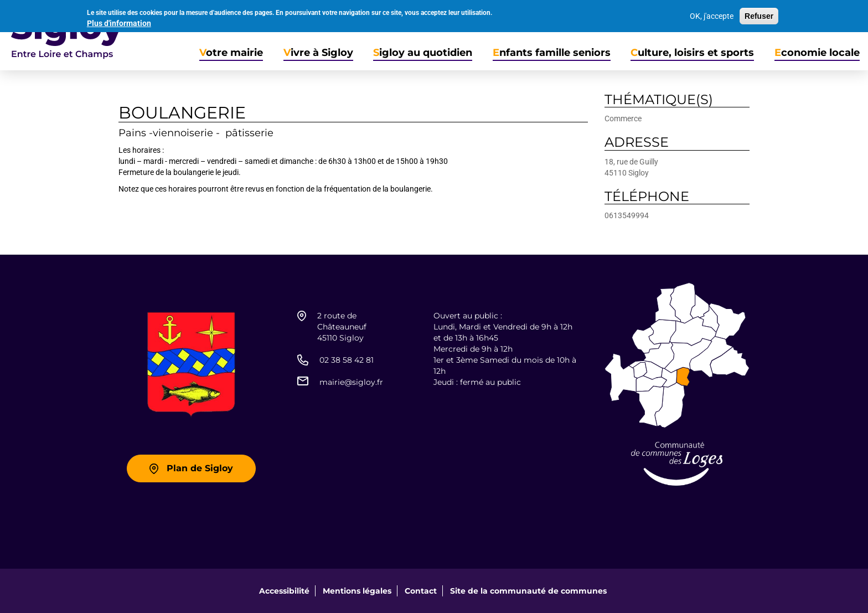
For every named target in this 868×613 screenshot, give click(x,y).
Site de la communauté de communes (528, 591)
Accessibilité (284, 591)
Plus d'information (119, 21)
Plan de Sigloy (200, 468)
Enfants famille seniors (552, 53)
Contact (421, 591)
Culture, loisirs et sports (692, 53)
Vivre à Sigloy (318, 53)
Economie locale (817, 53)
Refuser (759, 14)
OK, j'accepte (712, 14)
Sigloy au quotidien (423, 53)
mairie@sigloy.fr (351, 382)
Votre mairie (231, 53)
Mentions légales (357, 591)
